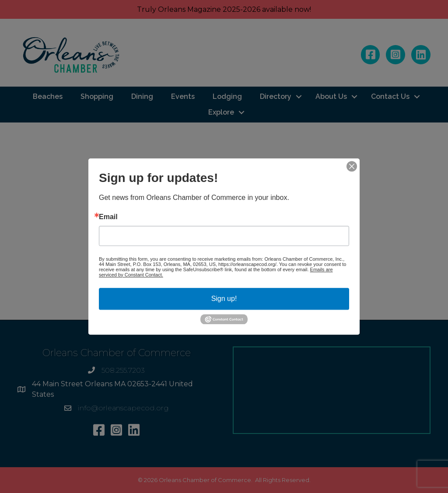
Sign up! (224, 299)
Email (108, 217)
